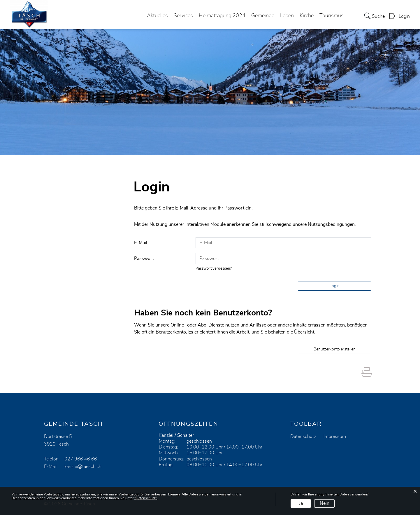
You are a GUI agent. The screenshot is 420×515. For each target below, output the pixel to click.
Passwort (144, 259)
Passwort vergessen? (214, 269)
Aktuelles (157, 16)
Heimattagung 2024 (222, 16)
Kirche (307, 16)
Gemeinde (263, 16)
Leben (287, 16)
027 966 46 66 (81, 459)
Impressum (335, 437)
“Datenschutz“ (146, 498)
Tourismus (332, 16)
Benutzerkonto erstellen (335, 349)
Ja (301, 503)
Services (183, 16)
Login (404, 16)
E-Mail (141, 243)
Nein (325, 503)
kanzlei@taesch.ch (83, 467)
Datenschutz (303, 437)
